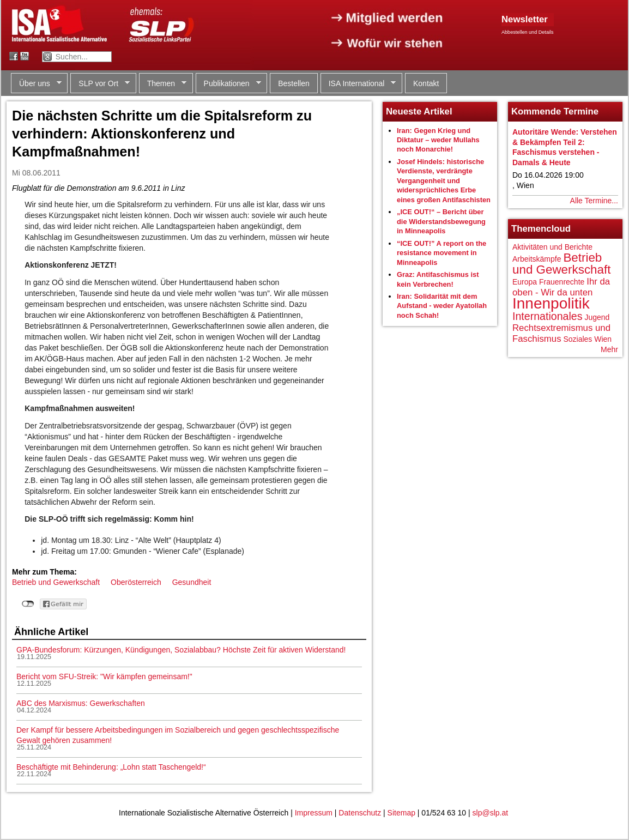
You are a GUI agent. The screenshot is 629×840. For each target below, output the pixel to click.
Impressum (314, 813)
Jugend (597, 317)
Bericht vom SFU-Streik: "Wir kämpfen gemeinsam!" (104, 676)
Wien (603, 339)
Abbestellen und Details (528, 32)
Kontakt (426, 83)
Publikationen (228, 84)
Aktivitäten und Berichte (552, 247)
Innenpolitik (551, 303)
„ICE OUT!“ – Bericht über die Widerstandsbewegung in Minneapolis (441, 221)
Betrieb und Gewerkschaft (56, 582)
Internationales (548, 316)
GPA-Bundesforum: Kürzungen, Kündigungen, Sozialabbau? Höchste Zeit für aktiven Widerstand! (181, 650)
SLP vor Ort (100, 84)
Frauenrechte (562, 282)
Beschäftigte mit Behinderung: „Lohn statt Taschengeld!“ (111, 767)
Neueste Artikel (419, 111)
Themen (163, 84)
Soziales (577, 339)
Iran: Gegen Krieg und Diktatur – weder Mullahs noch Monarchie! (438, 140)
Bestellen (294, 83)
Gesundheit (192, 582)
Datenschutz (360, 813)
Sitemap (401, 813)
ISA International (358, 84)
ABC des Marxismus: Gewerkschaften (81, 703)
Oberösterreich (136, 582)
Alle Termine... (594, 201)
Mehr (609, 349)
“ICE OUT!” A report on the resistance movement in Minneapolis (441, 253)
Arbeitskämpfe (537, 259)
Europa (525, 282)
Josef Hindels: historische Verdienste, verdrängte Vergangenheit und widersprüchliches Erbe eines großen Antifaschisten (444, 181)
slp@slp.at (491, 813)
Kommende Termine (555, 111)
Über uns (36, 84)
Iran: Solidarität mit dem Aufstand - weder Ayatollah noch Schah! (442, 306)
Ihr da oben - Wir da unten (561, 287)
